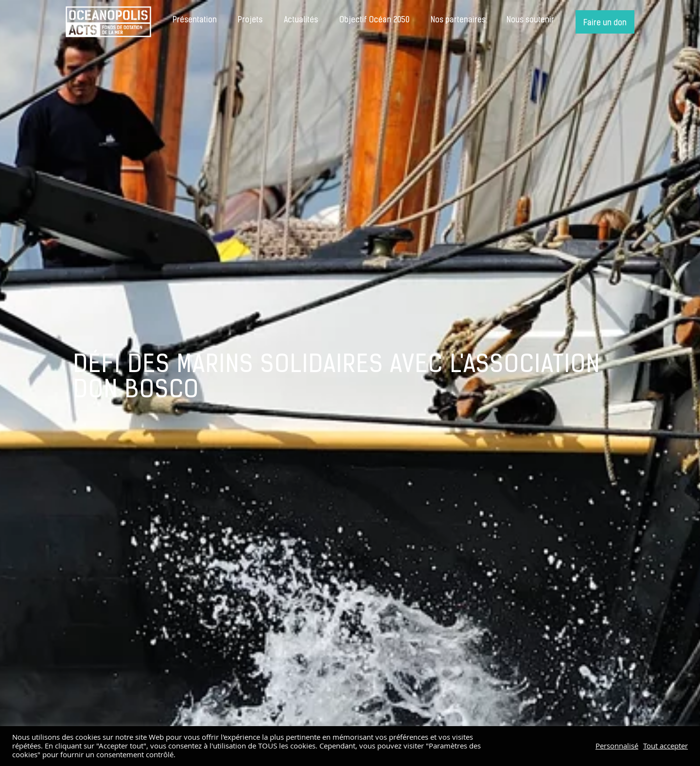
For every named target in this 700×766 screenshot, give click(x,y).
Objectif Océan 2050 (374, 20)
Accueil (108, 22)
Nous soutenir (530, 20)
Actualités (301, 20)
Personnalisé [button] (617, 746)
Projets (250, 20)
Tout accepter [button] (665, 746)
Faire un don (605, 23)
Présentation (195, 20)
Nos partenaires (458, 20)
